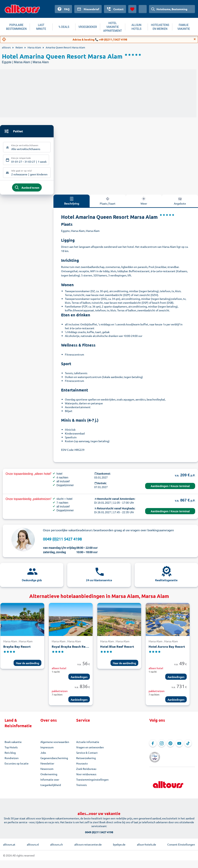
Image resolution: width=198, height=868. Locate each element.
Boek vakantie (13, 745)
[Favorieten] (132, 9)
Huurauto (82, 767)
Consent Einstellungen (181, 842)
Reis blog (10, 756)
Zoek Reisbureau (86, 772)
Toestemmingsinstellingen (92, 783)
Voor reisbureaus (86, 778)
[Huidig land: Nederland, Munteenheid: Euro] (143, 9)
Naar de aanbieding (27, 667)
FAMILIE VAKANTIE (184, 27)
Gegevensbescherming (54, 761)
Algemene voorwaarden (55, 745)
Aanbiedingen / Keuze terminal (170, 489)
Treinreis (81, 788)
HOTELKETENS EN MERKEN (160, 27)
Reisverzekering (86, 761)
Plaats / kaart (108, 204)
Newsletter (47, 767)
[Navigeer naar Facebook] (153, 747)
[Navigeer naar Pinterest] (170, 747)
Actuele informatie (88, 745)
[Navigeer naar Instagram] (162, 747)
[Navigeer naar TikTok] (188, 747)
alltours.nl (33, 842)
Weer (144, 204)
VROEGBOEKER (88, 27)
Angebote (180, 204)
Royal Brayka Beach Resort (72, 650)
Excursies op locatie (17, 767)
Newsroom (47, 772)
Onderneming (49, 778)
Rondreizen (12, 761)
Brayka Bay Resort (17, 650)
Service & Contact (87, 756)
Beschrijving (72, 204)
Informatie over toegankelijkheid (51, 786)
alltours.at (9, 842)
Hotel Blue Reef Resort (117, 650)
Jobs (43, 756)
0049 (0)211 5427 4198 (62, 542)
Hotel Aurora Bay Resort (167, 650)
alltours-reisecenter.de (88, 842)
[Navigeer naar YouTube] (179, 747)
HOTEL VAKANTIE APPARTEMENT (113, 27)
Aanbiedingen (79, 680)
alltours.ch (56, 842)
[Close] (195, 39)
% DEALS (64, 27)
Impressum (47, 751)
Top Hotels (11, 751)
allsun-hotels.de (146, 842)
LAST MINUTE (41, 27)
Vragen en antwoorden (90, 751)
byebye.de (119, 842)
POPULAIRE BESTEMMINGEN (16, 27)
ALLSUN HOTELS (137, 27)
